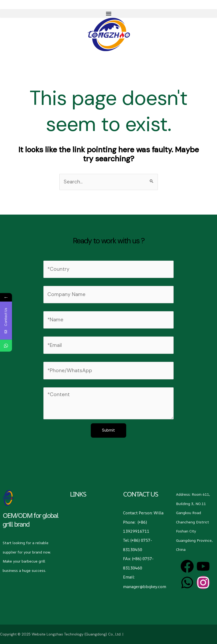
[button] (108, 13)
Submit (108, 430)
